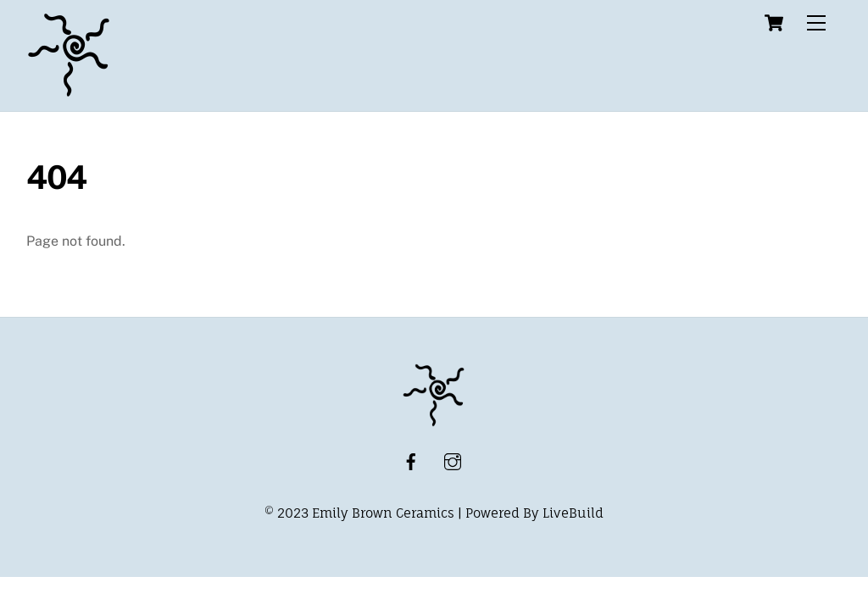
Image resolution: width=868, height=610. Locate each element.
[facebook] (411, 460)
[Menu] (816, 23)
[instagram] (453, 460)
